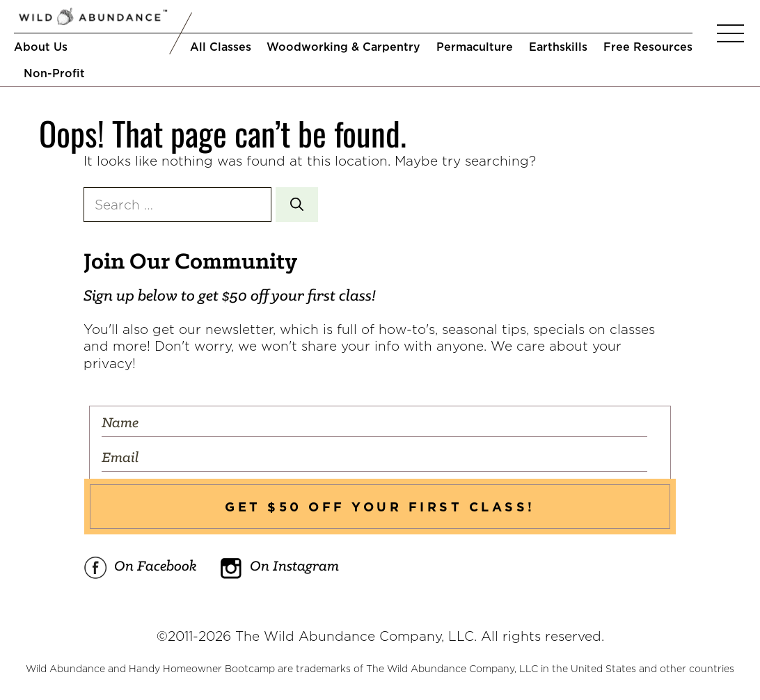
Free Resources (648, 47)
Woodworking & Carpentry (343, 47)
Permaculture (475, 47)
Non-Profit (54, 73)
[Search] (297, 205)
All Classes (221, 47)
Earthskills (558, 47)
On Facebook (140, 568)
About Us (41, 47)
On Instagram (279, 568)
